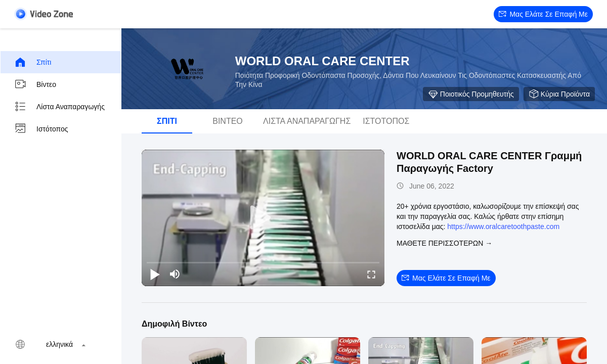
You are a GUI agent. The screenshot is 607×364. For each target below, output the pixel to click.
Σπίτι (33, 62)
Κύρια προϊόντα (559, 94)
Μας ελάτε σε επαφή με (543, 14)
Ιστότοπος (41, 129)
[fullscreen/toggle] (371, 274)
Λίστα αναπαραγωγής (59, 107)
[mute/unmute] (175, 274)
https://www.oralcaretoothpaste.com (503, 226)
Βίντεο (35, 84)
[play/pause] (155, 274)
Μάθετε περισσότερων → (444, 243)
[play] (263, 218)
